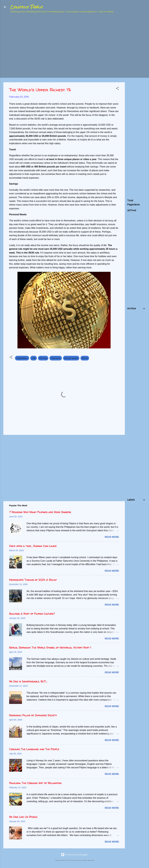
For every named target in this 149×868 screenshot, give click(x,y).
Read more (112, 537)
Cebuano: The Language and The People (34, 749)
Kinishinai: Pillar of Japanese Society (33, 715)
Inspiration (22, 358)
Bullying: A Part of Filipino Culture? (32, 614)
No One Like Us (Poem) (23, 817)
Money (43, 358)
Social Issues (71, 358)
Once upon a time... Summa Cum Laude (33, 546)
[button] (117, 89)
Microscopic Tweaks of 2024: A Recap (33, 580)
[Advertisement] (138, 62)
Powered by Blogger (75, 855)
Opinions (56, 358)
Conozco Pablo (27, 7)
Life (34, 358)
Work (85, 358)
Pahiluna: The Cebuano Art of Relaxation (35, 783)
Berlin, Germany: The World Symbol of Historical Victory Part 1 (50, 648)
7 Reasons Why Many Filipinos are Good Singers (40, 512)
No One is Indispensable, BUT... (28, 681)
